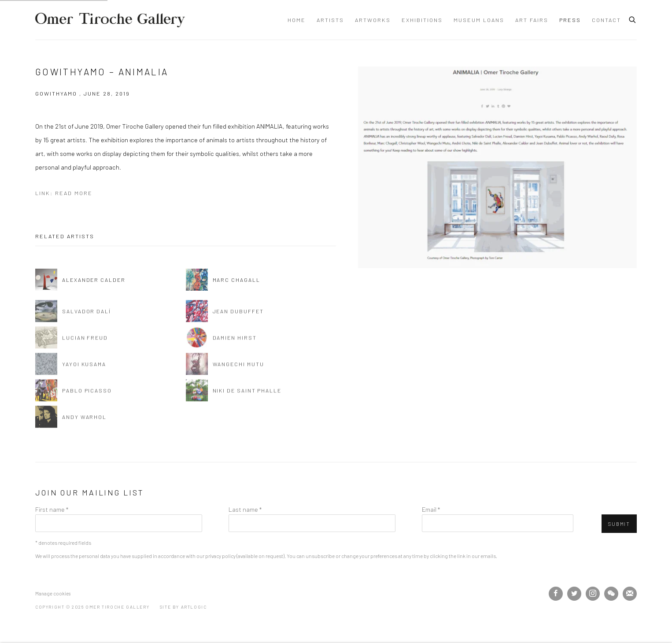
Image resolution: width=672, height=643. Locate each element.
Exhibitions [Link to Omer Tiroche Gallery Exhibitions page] (422, 20)
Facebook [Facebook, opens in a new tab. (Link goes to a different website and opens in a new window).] (556, 594)
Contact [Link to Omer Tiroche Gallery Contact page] (606, 20)
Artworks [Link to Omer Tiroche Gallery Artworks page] (373, 20)
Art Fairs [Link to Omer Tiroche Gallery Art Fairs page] (532, 20)
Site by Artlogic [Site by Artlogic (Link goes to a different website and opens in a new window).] (183, 607)
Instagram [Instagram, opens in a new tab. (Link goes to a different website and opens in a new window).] (593, 594)
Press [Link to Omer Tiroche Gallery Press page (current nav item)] (570, 20)
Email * (431, 509)
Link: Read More (64, 193)
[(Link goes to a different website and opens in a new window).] (238, 593)
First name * (52, 509)
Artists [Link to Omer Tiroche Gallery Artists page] (330, 20)
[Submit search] (633, 18)
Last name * (245, 509)
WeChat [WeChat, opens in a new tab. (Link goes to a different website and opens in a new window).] (611, 594)
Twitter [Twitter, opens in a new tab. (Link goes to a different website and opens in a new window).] (574, 594)
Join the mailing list (630, 594)
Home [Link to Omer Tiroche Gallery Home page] (297, 20)
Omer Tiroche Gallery (110, 20)
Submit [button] (619, 524)
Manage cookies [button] (53, 593)
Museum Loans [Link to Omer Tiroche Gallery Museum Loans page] (479, 20)
